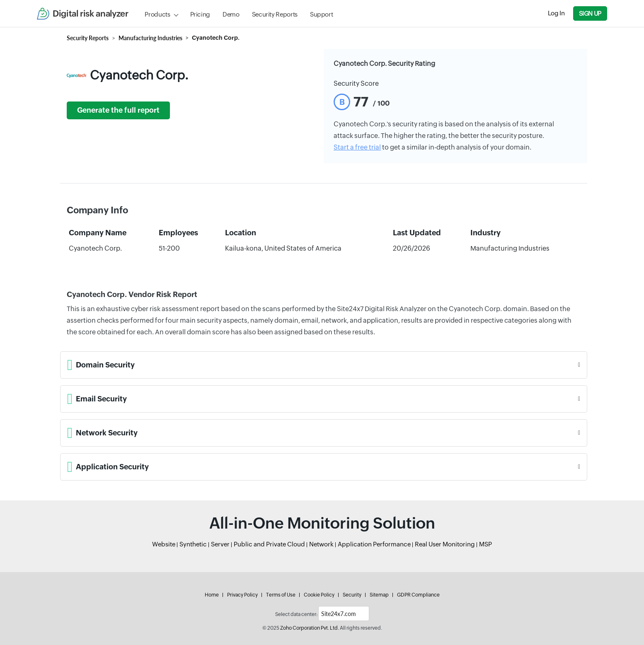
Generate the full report (118, 110)
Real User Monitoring (445, 544)
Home (212, 595)
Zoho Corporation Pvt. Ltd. (310, 628)
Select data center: (296, 614)
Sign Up (590, 13)
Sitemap (379, 595)
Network (321, 544)
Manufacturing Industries (150, 38)
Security (352, 595)
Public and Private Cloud (269, 544)
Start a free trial (357, 147)
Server (220, 544)
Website (164, 544)
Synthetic (193, 544)
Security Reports (275, 14)
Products (157, 14)
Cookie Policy (319, 595)
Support (321, 14)
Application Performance (374, 544)
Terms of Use (281, 595)
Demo (231, 14)
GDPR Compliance (418, 595)
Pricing (200, 14)
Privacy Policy (242, 595)
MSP (485, 544)
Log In (556, 13)
